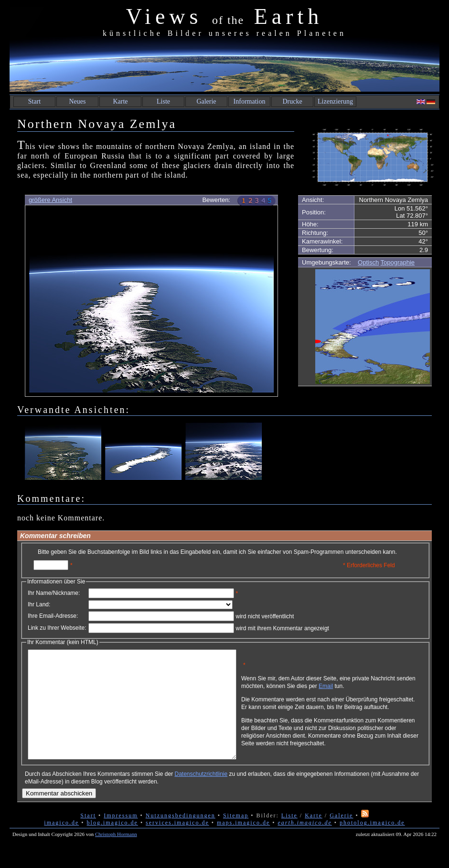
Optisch (368, 262)
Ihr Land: (39, 604)
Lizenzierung (335, 101)
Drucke (292, 101)
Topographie (398, 262)
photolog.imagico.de (372, 844)
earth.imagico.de (305, 844)
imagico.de (61, 844)
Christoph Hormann (116, 856)
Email (371, 689)
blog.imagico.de (112, 844)
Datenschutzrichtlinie (201, 795)
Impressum (121, 837)
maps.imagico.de (243, 844)
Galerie (206, 101)
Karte (120, 101)
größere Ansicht (50, 200)
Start (34, 101)
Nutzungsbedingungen (181, 837)
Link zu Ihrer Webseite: (57, 628)
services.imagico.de (177, 844)
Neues (78, 101)
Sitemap (236, 837)
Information (250, 101)
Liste (163, 101)
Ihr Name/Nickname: (54, 593)
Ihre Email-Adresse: (53, 616)
